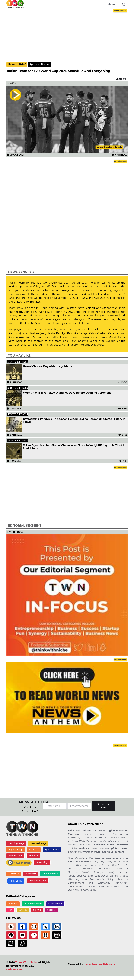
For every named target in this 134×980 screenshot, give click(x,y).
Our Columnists (50, 874)
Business (13, 904)
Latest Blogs (42, 862)
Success (51, 910)
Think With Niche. (27, 962)
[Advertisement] (70, 35)
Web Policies (14, 969)
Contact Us (14, 874)
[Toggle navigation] (114, 4)
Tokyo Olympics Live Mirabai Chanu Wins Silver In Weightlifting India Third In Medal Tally (74, 447)
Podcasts (34, 850)
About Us (33, 856)
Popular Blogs (16, 850)
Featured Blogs (38, 843)
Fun (10, 910)
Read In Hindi (15, 856)
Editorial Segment (25, 526)
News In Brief (17, 64)
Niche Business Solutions (99, 964)
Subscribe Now (104, 806)
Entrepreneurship (33, 904)
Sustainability (56, 904)
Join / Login (16, 881)
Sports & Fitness (40, 64)
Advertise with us (38, 881)
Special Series (52, 850)
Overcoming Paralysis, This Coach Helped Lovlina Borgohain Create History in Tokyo (74, 420)
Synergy (23, 910)
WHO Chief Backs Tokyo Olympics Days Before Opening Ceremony (67, 393)
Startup (37, 910)
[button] (124, 5)
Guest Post (30, 874)
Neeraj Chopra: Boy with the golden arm (50, 366)
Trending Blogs (16, 843)
